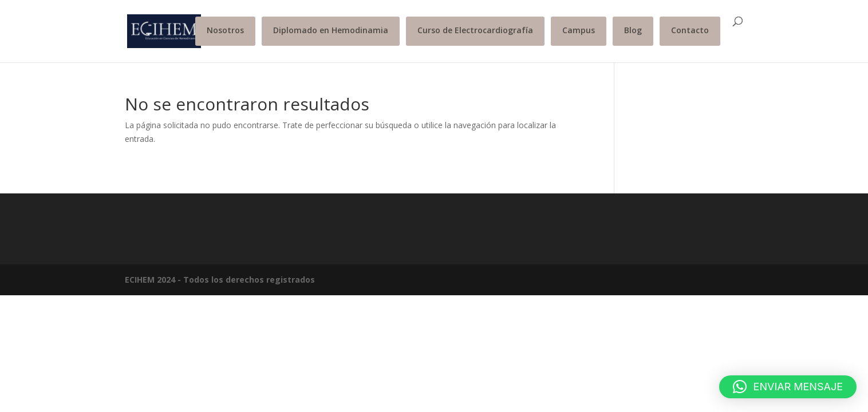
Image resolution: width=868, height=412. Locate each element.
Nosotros (225, 30)
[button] (788, 387)
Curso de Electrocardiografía (475, 30)
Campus (579, 30)
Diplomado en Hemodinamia (331, 30)
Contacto (690, 30)
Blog (633, 30)
